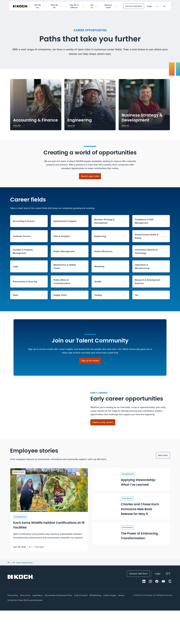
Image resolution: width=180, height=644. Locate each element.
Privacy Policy (13, 629)
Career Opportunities (24, 596)
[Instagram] (150, 615)
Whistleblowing (95, 629)
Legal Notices (38, 629)
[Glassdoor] (170, 615)
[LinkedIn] (144, 615)
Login (150, 6)
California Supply (110, 629)
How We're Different (77, 6)
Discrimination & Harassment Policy (58, 629)
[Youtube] (163, 615)
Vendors (121, 629)
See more (163, 489)
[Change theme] (168, 607)
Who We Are (40, 6)
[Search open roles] (90, 176)
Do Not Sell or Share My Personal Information (25, 634)
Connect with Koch (134, 6)
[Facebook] (157, 615)
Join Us (94, 6)
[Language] (158, 6)
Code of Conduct (81, 629)
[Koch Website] (20, 6)
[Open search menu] (164, 6)
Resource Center (111, 6)
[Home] (9, 596)
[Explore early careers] (103, 439)
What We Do (57, 6)
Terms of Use (25, 629)
